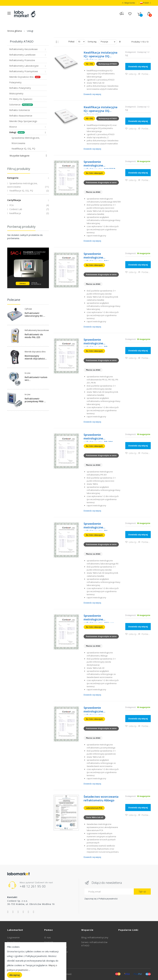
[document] (35, 961)
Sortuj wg (92, 41)
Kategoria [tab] (13, 178)
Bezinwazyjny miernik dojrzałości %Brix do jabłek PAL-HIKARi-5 (36, 357)
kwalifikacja (15, 213)
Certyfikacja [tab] (14, 200)
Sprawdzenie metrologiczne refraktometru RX (96, 526)
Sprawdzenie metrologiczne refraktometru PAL (96, 256)
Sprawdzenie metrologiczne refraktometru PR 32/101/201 (96, 342)
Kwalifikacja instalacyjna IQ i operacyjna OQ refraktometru (101, 55)
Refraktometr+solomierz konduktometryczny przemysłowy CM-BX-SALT (36, 379)
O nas (48, 937)
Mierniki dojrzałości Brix (35, 352)
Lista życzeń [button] (132, 74)
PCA (11, 205)
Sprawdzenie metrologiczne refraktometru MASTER (99, 164)
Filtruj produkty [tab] (19, 169)
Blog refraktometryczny (95, 937)
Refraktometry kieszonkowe (37, 330)
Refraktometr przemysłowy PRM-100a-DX (35, 400)
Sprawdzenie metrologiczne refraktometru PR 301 (98, 437)
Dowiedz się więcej (92, 94)
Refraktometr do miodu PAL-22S (34, 336)
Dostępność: (131, 52)
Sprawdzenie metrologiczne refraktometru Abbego (99, 618)
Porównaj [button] (144, 74)
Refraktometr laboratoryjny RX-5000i (34, 314)
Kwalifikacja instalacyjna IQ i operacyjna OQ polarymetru (101, 110)
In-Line (28, 373)
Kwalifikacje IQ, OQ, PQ (21, 191)
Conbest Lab (15, 209)
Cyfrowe (28, 309)
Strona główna (15, 31)
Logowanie (14, 937)
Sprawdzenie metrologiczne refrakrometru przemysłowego (94, 710)
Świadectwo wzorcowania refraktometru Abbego (101, 798)
